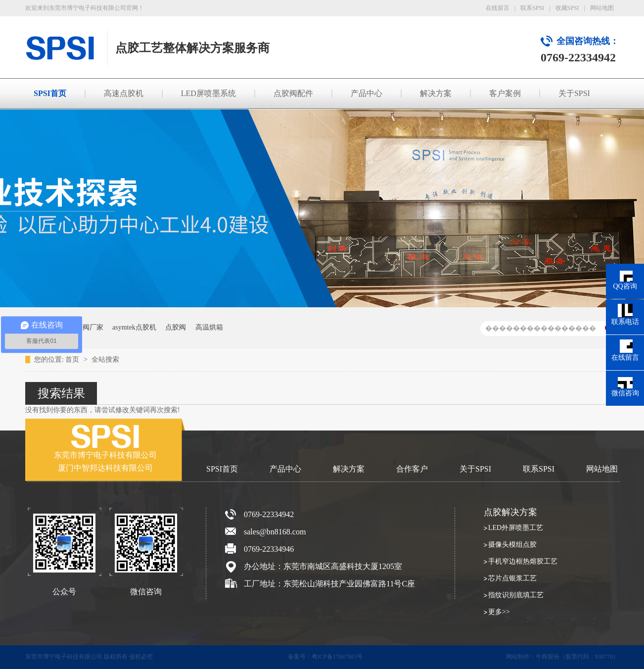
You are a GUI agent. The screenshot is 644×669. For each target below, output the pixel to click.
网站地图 (602, 8)
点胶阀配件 (293, 93)
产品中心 (367, 93)
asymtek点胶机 (134, 327)
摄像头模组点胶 (512, 545)
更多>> (499, 612)
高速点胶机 (124, 93)
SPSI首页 (50, 93)
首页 (73, 359)
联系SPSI (532, 8)
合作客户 (412, 469)
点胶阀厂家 (86, 327)
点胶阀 (176, 327)
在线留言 (498, 8)
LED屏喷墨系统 (208, 93)
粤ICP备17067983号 (337, 657)
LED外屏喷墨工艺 (516, 528)
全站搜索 (105, 359)
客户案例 (505, 93)
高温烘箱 (209, 327)
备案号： (300, 657)
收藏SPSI (567, 8)
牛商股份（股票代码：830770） (577, 657)
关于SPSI (574, 93)
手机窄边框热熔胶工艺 (523, 561)
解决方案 (436, 93)
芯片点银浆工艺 (512, 578)
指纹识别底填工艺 (516, 595)
